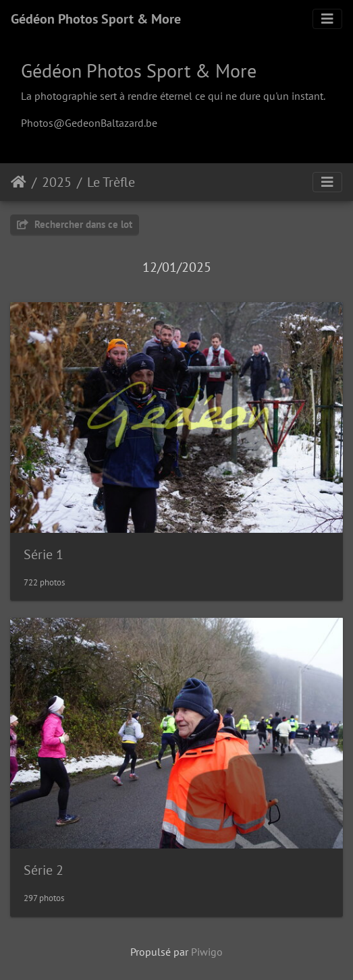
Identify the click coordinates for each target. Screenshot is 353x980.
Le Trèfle (111, 182)
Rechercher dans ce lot (75, 224)
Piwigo (207, 952)
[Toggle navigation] (327, 19)
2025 (57, 182)
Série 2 (44, 870)
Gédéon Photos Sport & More (96, 19)
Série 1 (44, 554)
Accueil (19, 182)
